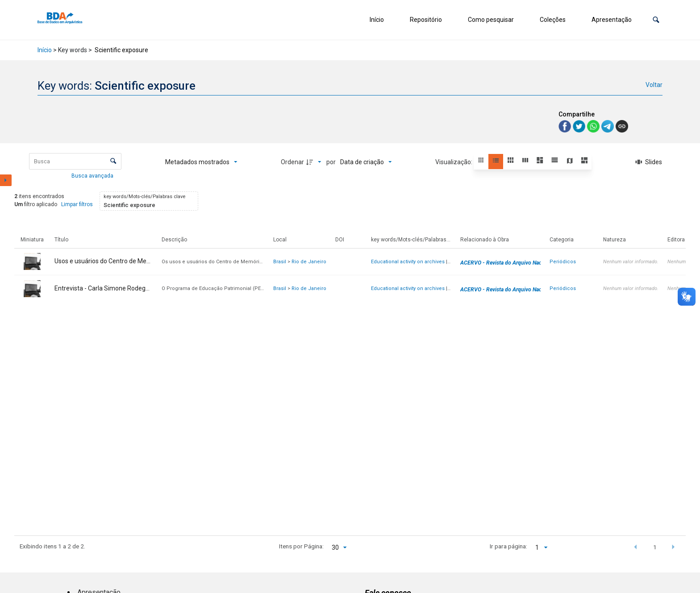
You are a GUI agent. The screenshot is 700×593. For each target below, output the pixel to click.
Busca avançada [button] (93, 176)
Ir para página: (508, 546)
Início (377, 20)
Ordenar (292, 162)
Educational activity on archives (408, 262)
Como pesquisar (491, 20)
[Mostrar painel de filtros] (6, 180)
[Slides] (649, 162)
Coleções (553, 20)
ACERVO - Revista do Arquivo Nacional (507, 263)
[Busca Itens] (75, 161)
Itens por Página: (301, 546)
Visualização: (454, 162)
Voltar (654, 85)
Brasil (280, 262)
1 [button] (655, 547)
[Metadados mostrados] (201, 162)
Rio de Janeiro (309, 262)
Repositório (426, 20)
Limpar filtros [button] (77, 204)
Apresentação (612, 20)
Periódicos (563, 262)
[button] (656, 20)
